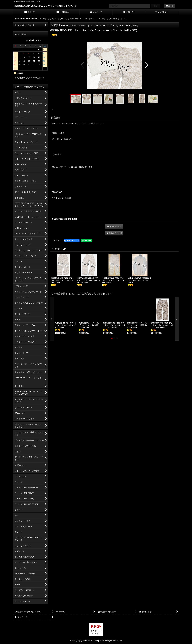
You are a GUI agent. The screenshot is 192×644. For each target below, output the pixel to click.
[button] (82, 65)
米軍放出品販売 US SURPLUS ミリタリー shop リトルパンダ (46, 6)
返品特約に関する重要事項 (64, 219)
